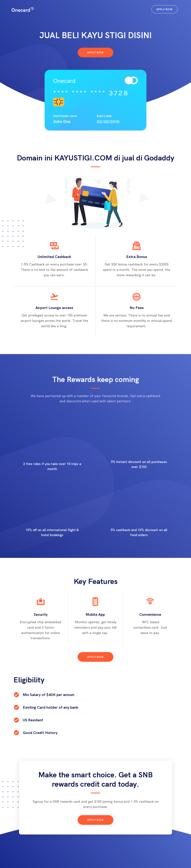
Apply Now (165, 9)
